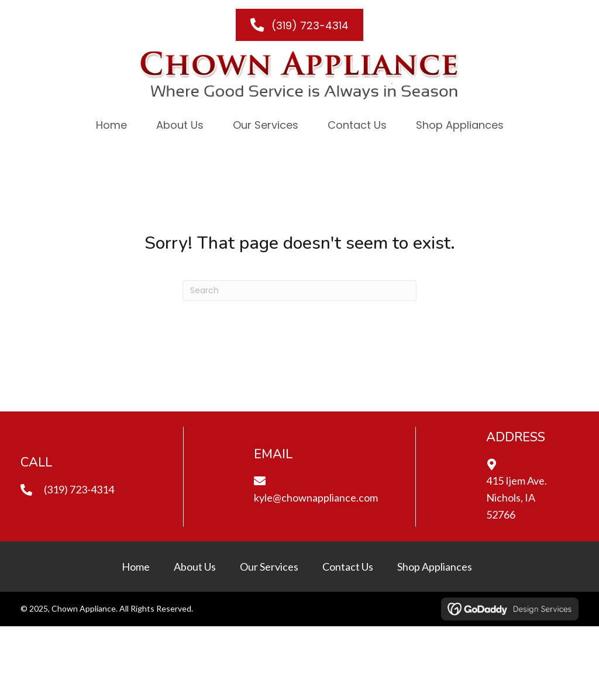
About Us (195, 567)
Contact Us (348, 567)
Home (136, 567)
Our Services (269, 567)
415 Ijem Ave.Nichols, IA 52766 (517, 497)
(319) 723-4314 (79, 489)
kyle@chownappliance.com (316, 497)
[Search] (299, 291)
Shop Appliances (435, 567)
